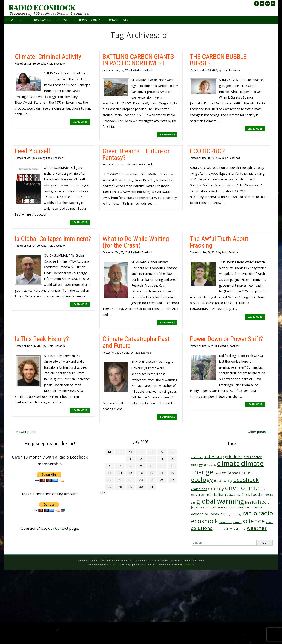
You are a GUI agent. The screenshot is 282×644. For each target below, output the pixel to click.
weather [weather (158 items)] (257, 528)
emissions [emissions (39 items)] (199, 489)
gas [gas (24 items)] (193, 503)
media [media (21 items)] (205, 507)
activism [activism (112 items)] (213, 456)
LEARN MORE (80, 122)
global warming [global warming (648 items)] (220, 501)
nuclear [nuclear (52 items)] (231, 507)
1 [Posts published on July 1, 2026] (130, 459)
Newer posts (24, 432)
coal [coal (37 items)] (218, 473)
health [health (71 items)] (251, 502)
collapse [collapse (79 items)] (230, 473)
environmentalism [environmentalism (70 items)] (209, 494)
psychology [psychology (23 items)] (234, 514)
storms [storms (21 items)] (218, 529)
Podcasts (62, 20)
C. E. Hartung (114, 565)
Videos (128, 20)
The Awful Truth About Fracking (219, 242)
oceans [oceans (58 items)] (197, 514)
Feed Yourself (33, 151)
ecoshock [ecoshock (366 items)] (246, 480)
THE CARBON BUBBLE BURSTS (218, 60)
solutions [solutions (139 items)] (202, 528)
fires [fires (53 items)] (246, 495)
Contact (97, 20)
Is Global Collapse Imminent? (53, 239)
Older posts (259, 432)
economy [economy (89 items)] (223, 480)
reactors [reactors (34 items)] (225, 522)
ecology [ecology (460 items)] (202, 479)
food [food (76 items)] (256, 494)
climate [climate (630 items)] (228, 463)
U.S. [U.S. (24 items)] (243, 529)
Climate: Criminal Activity (48, 57)
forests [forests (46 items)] (267, 495)
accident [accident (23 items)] (197, 457)
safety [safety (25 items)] (237, 522)
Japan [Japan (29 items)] (195, 507)
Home (10, 20)
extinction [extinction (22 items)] (234, 495)
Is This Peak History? (42, 339)
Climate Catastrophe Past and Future (136, 342)
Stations (80, 20)
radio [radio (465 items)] (250, 513)
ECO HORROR (207, 151)
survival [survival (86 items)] (231, 528)
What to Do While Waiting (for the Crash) (136, 242)
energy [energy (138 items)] (216, 488)
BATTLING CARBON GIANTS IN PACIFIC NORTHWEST (138, 60)
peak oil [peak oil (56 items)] (218, 514)
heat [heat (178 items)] (264, 502)
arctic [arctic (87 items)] (210, 464)
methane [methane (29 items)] (216, 507)
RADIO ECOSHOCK (42, 7)
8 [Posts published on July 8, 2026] (130, 466)
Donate (114, 20)
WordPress (189, 565)
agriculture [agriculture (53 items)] (233, 457)
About (23, 20)
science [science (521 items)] (254, 521)
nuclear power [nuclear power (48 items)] (250, 507)
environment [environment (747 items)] (245, 488)
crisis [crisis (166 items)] (245, 472)
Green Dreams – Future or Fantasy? (136, 154)
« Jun (103, 492)
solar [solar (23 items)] (269, 522)
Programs (40, 20)
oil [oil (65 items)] (207, 514)
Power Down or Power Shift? (226, 339)
